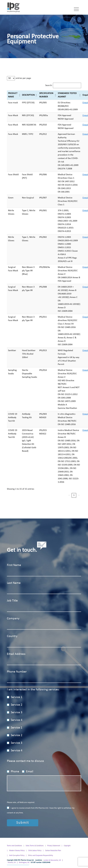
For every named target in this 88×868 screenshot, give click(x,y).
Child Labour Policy (35, 851)
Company (13, 619)
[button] (19, 95)
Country (12, 636)
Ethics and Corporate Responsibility (41, 855)
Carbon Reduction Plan (53, 851)
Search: (49, 85)
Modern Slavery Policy (17, 851)
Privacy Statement (54, 846)
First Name (14, 565)
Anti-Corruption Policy (17, 855)
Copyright (67, 846)
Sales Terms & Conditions (35, 846)
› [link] (79, 495)
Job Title (12, 601)
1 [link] (74, 495)
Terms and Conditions (14, 846)
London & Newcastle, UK (52, 860)
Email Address (16, 654)
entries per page (23, 78)
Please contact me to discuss (25, 761)
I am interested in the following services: (33, 690)
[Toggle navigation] (76, 9)
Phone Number (17, 672)
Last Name (14, 583)
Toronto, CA (12, 863)
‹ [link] (69, 495)
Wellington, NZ (24, 863)
